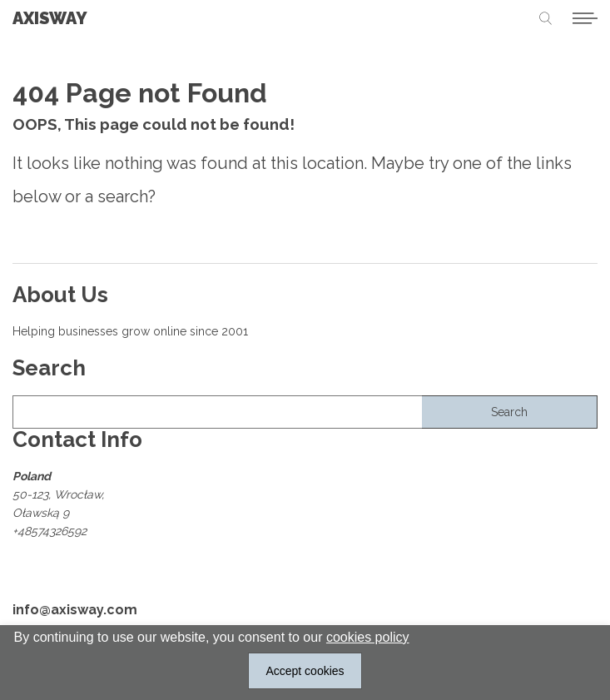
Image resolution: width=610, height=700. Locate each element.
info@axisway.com (75, 611)
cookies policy (368, 637)
